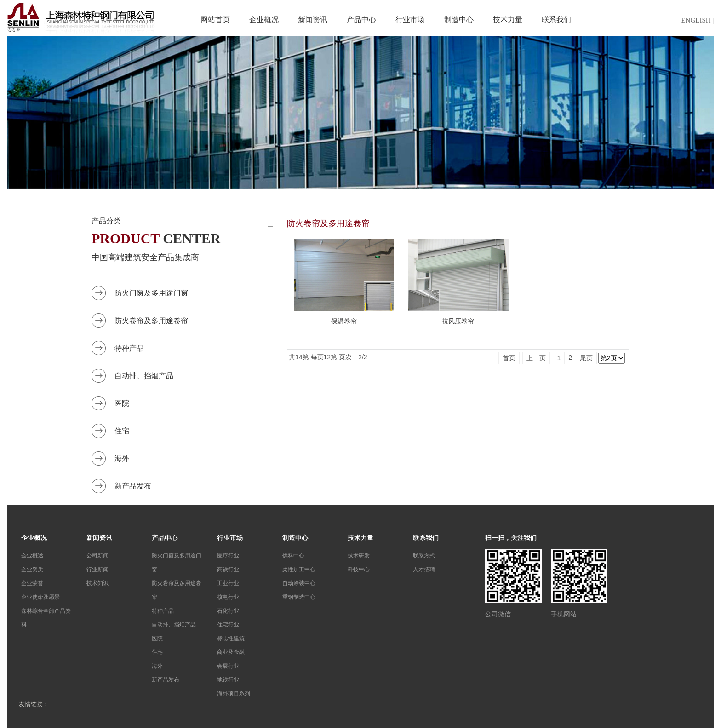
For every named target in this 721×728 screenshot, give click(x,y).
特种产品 (129, 348)
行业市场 (410, 20)
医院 (122, 403)
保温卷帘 (344, 321)
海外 (122, 458)
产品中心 (361, 20)
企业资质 (32, 569)
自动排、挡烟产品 (144, 376)
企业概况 (264, 20)
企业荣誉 (32, 583)
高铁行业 (228, 569)
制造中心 (459, 20)
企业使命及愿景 (40, 597)
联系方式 (424, 556)
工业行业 (228, 583)
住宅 (122, 431)
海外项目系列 (234, 694)
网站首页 (215, 20)
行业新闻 (97, 569)
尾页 (586, 358)
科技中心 (359, 569)
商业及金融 (231, 652)
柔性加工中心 (299, 569)
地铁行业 (228, 680)
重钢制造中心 (299, 597)
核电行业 (228, 597)
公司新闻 (97, 556)
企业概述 (32, 556)
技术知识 (97, 583)
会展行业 (228, 666)
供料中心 (293, 556)
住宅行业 (228, 625)
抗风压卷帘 (458, 321)
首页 (509, 358)
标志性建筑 (231, 638)
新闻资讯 (313, 20)
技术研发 (359, 556)
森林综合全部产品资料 (46, 618)
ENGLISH (696, 20)
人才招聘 (424, 569)
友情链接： (34, 704)
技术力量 (508, 20)
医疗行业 (228, 556)
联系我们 (556, 20)
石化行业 (228, 611)
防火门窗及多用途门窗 (151, 293)
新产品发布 (133, 486)
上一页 (536, 358)
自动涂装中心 (299, 583)
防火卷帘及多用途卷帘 (151, 321)
